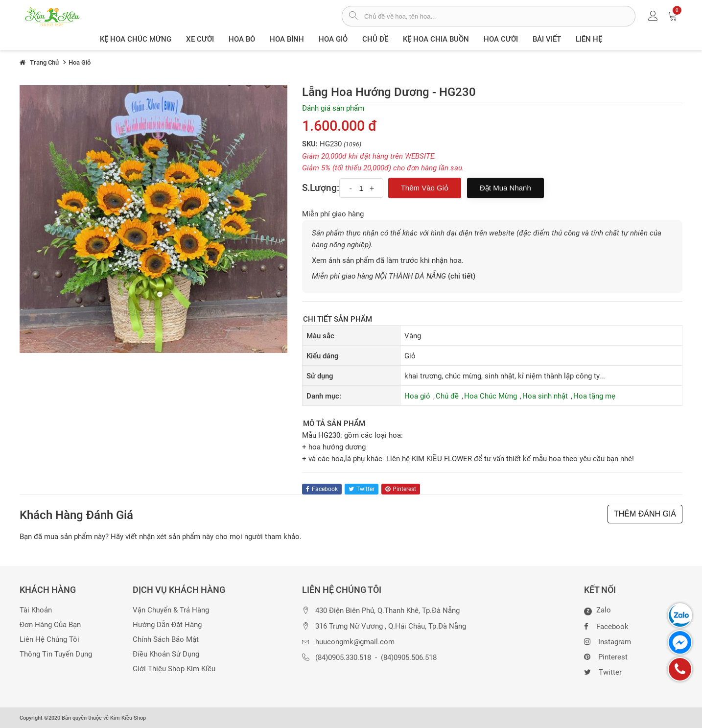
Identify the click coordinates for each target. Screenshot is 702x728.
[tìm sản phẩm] (353, 17)
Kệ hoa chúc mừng (136, 39)
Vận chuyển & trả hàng (171, 610)
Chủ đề (375, 39)
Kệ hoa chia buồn (436, 39)
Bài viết (547, 39)
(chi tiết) (462, 276)
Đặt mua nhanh (505, 188)
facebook (322, 489)
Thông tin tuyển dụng (56, 654)
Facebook (606, 626)
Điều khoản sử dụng (166, 654)
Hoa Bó (242, 39)
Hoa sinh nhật (545, 396)
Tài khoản (36, 610)
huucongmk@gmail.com (355, 642)
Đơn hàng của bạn (50, 625)
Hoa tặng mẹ (594, 396)
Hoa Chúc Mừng (491, 396)
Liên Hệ (589, 39)
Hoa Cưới (501, 39)
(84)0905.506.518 (409, 658)
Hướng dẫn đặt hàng (167, 625)
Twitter (603, 671)
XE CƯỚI (200, 39)
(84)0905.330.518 (343, 658)
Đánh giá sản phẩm (333, 108)
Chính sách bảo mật (166, 640)
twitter (362, 489)
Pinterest (606, 656)
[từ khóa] (500, 16)
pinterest (401, 489)
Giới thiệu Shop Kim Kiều (174, 669)
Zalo (597, 611)
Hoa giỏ (333, 39)
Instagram (608, 641)
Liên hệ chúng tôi (49, 640)
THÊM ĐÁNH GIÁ (645, 514)
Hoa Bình (287, 39)
